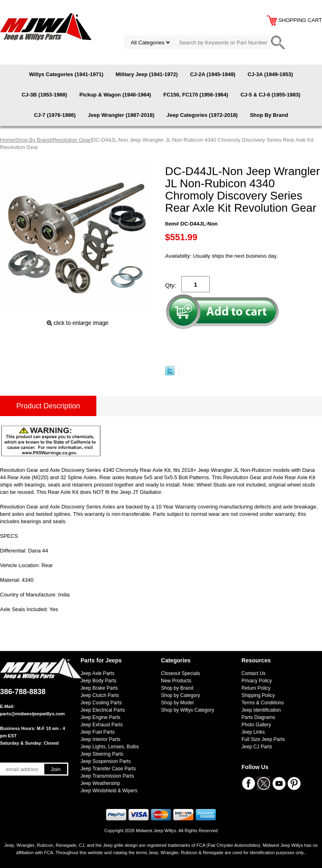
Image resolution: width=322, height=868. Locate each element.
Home (7, 140)
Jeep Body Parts (98, 681)
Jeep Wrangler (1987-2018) (121, 115)
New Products (176, 681)
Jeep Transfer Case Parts (108, 769)
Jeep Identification (261, 710)
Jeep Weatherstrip (100, 783)
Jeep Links (253, 732)
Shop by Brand (177, 688)
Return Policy (256, 688)
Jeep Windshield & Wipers (109, 791)
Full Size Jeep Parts (263, 739)
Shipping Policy (258, 695)
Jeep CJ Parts (257, 747)
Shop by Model (177, 703)
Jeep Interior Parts (100, 739)
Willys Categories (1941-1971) (66, 74)
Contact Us (253, 673)
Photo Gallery (256, 725)
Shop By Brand (269, 115)
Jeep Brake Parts (99, 688)
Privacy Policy (257, 681)
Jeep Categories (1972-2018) (202, 115)
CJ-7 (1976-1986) (55, 115)
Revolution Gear (72, 140)
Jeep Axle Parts (97, 673)
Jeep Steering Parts (102, 754)
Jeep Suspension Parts (106, 761)
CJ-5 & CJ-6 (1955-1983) (270, 95)
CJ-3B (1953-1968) (44, 95)
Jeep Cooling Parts (101, 703)
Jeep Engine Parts (100, 717)
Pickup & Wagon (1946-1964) (115, 95)
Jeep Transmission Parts (107, 776)
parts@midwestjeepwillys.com (32, 714)
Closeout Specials (181, 673)
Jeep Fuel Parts (98, 732)
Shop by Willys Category (188, 710)
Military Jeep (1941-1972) (147, 74)
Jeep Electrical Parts (103, 710)
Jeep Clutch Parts (100, 695)
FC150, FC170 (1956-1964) (196, 95)
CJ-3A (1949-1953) (270, 74)
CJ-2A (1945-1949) (213, 74)
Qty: (171, 285)
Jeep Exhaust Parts (102, 725)
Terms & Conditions (263, 703)
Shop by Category (181, 695)
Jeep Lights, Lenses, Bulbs (110, 747)
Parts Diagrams (258, 717)
